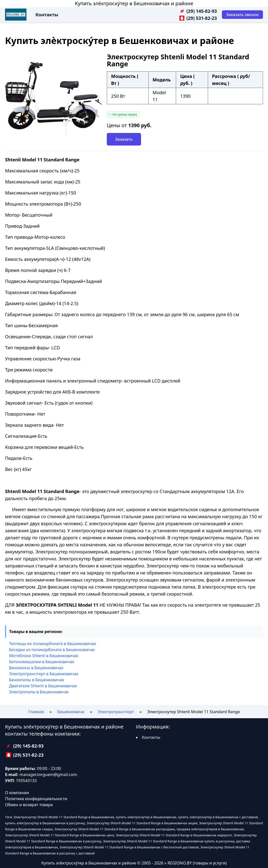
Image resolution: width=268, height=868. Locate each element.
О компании (17, 793)
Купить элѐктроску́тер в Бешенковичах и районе (134, 3)
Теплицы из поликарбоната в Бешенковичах (53, 644)
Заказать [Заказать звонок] (124, 139)
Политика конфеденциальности (36, 799)
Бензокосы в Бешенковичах (36, 668)
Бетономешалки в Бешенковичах (42, 662)
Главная (36, 712)
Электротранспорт (116, 712)
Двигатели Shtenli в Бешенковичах (43, 686)
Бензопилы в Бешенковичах (37, 680)
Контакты (47, 15)
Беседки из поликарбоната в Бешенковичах (52, 650)
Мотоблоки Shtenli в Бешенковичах (44, 656)
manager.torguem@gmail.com (48, 775)
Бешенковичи (71, 712)
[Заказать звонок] (242, 15)
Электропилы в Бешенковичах (39, 692)
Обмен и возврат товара (29, 805)
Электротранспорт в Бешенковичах (44, 674)
